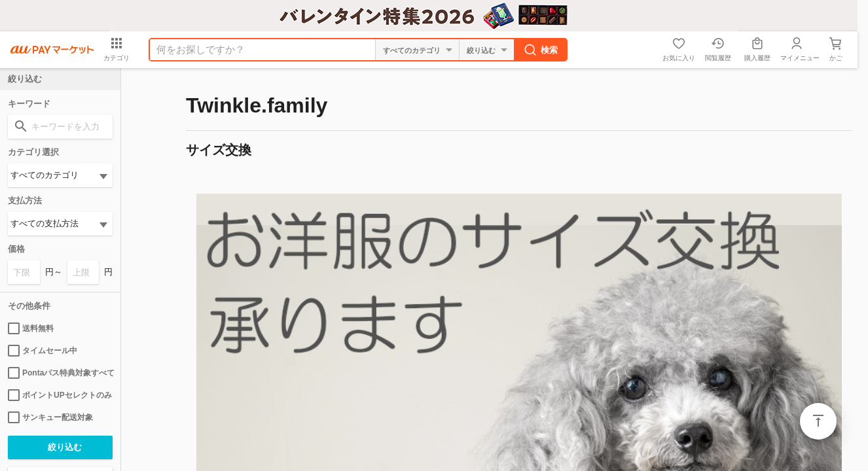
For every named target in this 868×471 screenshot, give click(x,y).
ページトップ (818, 421)
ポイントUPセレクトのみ (60, 395)
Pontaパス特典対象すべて (60, 373)
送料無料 (31, 328)
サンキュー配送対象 (50, 417)
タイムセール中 (43, 351)
